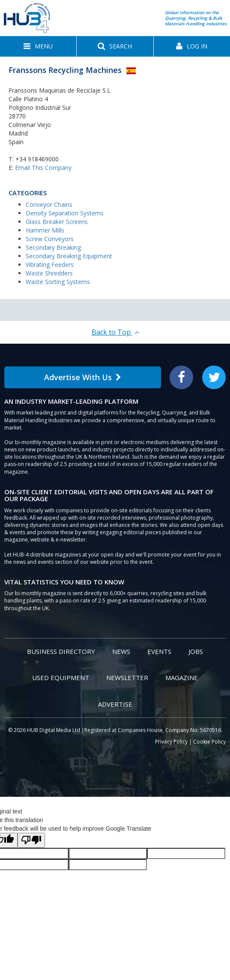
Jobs (196, 651)
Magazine (182, 678)
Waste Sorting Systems (58, 282)
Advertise (115, 704)
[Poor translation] (31, 840)
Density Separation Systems (65, 213)
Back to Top (115, 332)
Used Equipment (61, 678)
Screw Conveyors (50, 239)
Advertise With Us (83, 377)
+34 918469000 (37, 159)
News (121, 651)
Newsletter (127, 678)
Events (159, 651)
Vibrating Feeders (50, 265)
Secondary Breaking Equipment (69, 256)
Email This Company (43, 168)
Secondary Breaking (53, 247)
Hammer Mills (45, 230)
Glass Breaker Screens (57, 222)
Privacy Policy (171, 742)
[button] (38, 46)
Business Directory (61, 651)
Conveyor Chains (49, 204)
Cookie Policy (209, 742)
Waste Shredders (49, 273)
